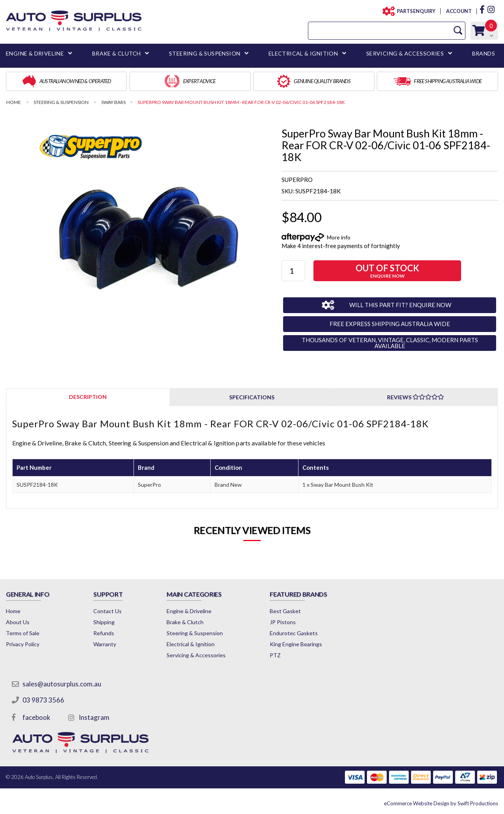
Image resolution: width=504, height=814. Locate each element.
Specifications (252, 397)
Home (13, 611)
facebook (36, 717)
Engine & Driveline (189, 611)
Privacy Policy (23, 644)
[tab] (88, 397)
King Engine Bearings (296, 644)
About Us (18, 622)
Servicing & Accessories (196, 655)
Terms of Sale (23, 633)
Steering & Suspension (195, 633)
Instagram (94, 717)
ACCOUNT (459, 11)
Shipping (104, 622)
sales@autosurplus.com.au (62, 684)
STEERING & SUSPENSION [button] (205, 53)
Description (88, 397)
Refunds (104, 633)
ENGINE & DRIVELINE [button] (35, 53)
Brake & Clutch (185, 622)
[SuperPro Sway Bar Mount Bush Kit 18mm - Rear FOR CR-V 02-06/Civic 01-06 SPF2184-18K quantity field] (293, 271)
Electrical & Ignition (191, 644)
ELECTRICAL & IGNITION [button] (303, 53)
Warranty (105, 644)
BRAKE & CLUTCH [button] (117, 53)
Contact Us (107, 611)
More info (339, 237)
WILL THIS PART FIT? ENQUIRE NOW (400, 305)
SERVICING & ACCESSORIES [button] (405, 53)
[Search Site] (458, 31)
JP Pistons (283, 622)
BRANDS (484, 53)
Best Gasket (285, 611)
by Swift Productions (441, 803)
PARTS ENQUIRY (414, 11)
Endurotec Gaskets (294, 633)
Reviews (416, 397)
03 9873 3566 (43, 700)
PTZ (275, 655)
